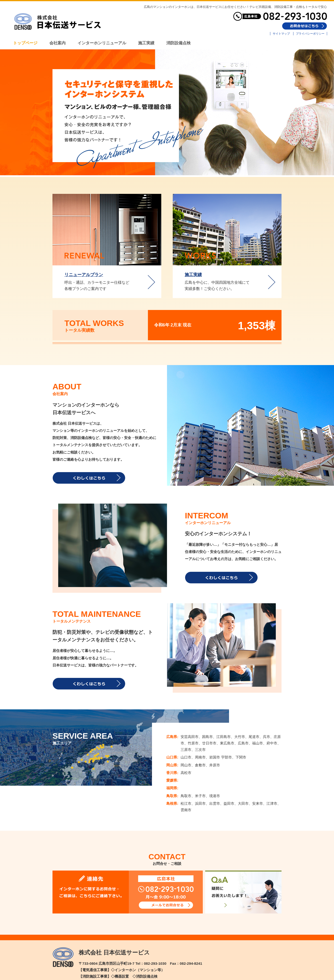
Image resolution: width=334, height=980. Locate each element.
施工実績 (193, 275)
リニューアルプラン (84, 275)
